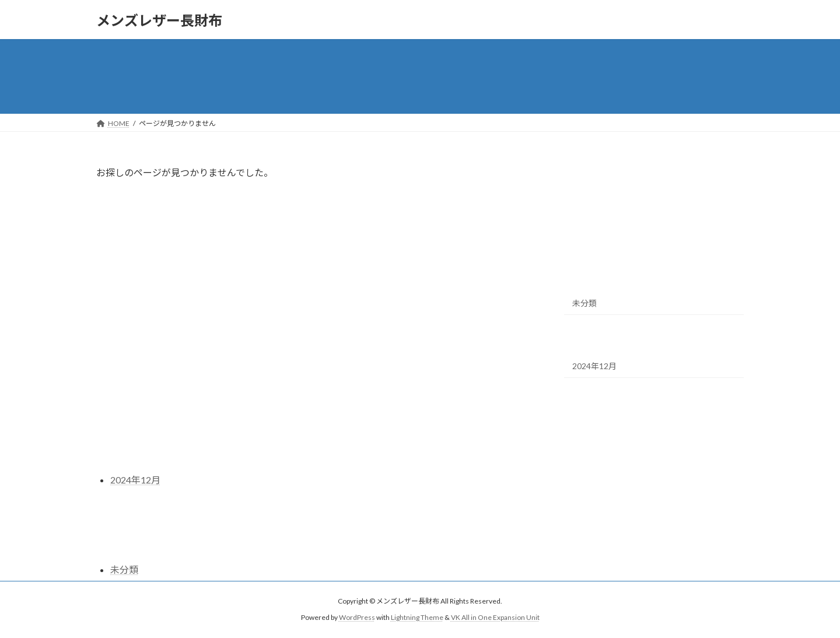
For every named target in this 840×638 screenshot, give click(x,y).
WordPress (357, 618)
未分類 (584, 303)
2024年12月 (594, 366)
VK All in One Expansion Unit (495, 618)
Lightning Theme (417, 618)
